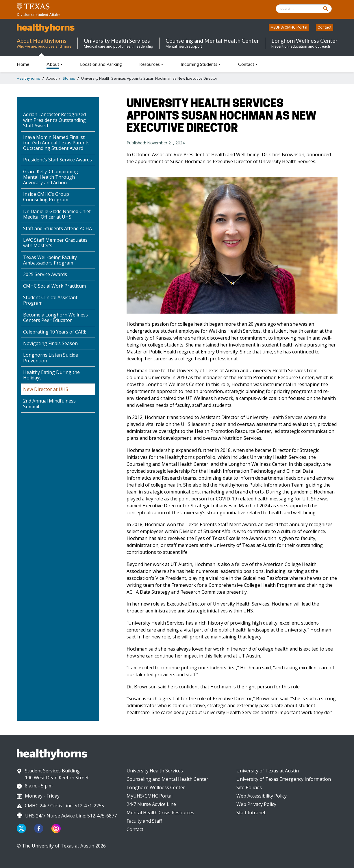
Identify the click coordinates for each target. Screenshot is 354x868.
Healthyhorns (28, 78)
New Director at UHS (46, 389)
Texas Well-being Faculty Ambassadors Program (50, 260)
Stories (69, 78)
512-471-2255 (89, 806)
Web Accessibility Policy (262, 796)
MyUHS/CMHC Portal (289, 27)
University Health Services (155, 771)
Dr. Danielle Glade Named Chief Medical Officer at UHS (57, 214)
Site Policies (249, 787)
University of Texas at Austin (268, 771)
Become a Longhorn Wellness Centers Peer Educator (55, 317)
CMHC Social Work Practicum (54, 286)
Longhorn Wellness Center (156, 787)
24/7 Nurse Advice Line (151, 804)
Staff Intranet (251, 813)
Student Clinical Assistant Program (50, 300)
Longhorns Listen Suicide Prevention (51, 358)
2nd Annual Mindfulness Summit (49, 404)
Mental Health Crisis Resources (160, 813)
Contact (325, 27)
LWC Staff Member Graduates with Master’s (55, 243)
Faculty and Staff (144, 821)
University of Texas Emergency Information (284, 779)
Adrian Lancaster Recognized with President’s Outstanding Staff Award (54, 120)
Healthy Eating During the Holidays (51, 375)
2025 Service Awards (45, 274)
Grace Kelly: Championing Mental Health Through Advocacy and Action (51, 177)
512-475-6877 (102, 816)
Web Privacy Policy (256, 804)
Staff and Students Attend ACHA (58, 228)
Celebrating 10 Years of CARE (55, 332)
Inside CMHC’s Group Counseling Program (46, 197)
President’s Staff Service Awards (58, 160)
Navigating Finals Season (50, 343)
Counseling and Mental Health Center (167, 779)
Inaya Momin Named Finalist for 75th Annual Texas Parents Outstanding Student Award (56, 143)
